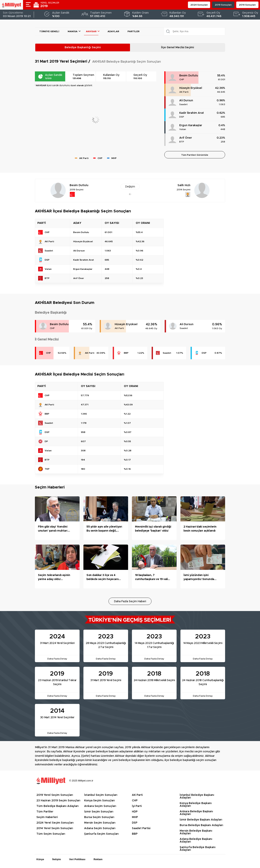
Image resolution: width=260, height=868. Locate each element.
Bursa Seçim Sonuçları (99, 817)
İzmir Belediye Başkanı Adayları (201, 820)
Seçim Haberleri (47, 817)
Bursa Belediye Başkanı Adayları (201, 825)
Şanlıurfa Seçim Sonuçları (101, 834)
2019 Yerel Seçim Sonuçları (55, 795)
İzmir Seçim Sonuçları (99, 812)
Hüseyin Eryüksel (191, 88)
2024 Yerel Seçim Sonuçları (55, 823)
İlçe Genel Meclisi (177, 47)
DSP (182, 117)
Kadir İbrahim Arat (192, 113)
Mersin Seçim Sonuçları (100, 823)
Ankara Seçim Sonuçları (100, 806)
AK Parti (184, 92)
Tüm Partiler (45, 812)
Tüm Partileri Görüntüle (195, 155)
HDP (135, 812)
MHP (135, 817)
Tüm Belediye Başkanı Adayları (58, 806)
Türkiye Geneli (49, 31)
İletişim (57, 859)
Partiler (133, 31)
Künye (40, 859)
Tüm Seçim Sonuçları (51, 834)
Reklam (98, 859)
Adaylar (113, 31)
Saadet (183, 104)
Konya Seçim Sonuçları (100, 801)
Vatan (183, 129)
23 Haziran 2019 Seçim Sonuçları (58, 801)
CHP (182, 79)
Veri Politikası (77, 859)
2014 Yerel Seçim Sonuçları (55, 828)
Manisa (73, 31)
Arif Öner (186, 138)
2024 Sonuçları (199, 5)
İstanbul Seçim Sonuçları (101, 795)
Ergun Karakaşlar (191, 125)
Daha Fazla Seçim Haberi (130, 601)
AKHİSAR (91, 31)
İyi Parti (137, 806)
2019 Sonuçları (223, 5)
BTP (182, 142)
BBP (126, 353)
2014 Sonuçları (247, 5)
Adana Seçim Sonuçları (100, 828)
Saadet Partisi (141, 828)
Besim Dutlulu (189, 76)
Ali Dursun (186, 101)
